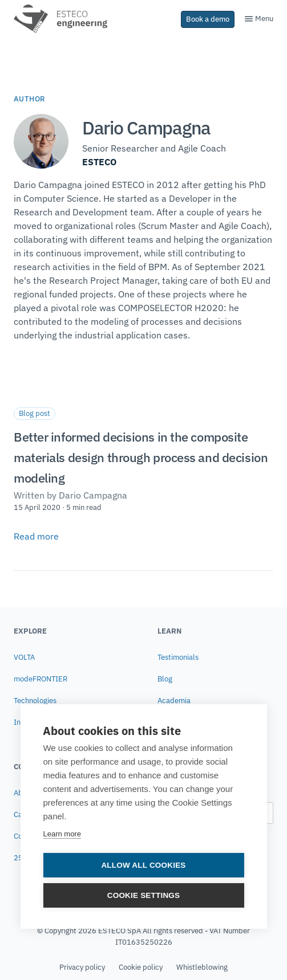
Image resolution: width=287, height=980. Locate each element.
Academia (174, 701)
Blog (165, 679)
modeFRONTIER (41, 679)
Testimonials (178, 657)
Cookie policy (141, 967)
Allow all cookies (143, 866)
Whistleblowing (202, 967)
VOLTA (24, 657)
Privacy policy (82, 967)
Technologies (35, 701)
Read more (36, 536)
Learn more (62, 834)
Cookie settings (144, 896)
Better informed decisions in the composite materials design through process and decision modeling (141, 457)
